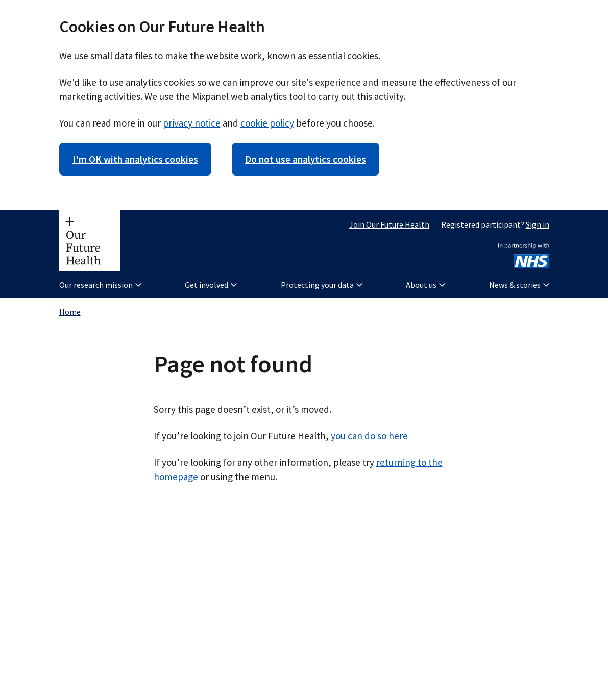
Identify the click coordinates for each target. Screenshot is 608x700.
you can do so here (369, 436)
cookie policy (267, 123)
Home (70, 312)
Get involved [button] (211, 285)
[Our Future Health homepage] (90, 241)
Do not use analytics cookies (306, 159)
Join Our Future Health (389, 224)
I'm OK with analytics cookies (135, 159)
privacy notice (192, 123)
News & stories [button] (519, 285)
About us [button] (425, 285)
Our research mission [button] (100, 285)
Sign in (538, 224)
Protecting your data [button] (322, 285)
